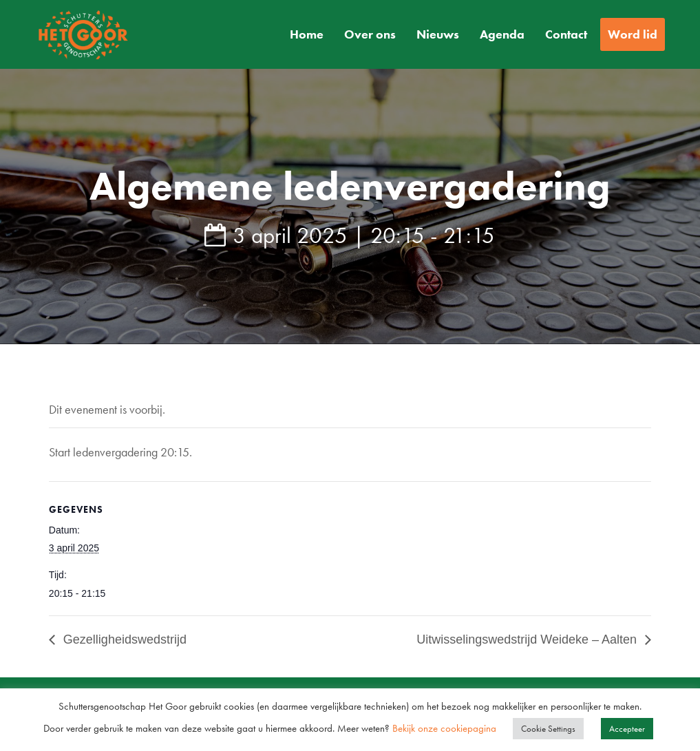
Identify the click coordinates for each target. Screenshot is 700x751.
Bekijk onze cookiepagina (446, 728)
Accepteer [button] (627, 729)
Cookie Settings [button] (548, 729)
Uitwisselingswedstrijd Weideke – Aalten (528, 639)
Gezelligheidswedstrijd (123, 639)
